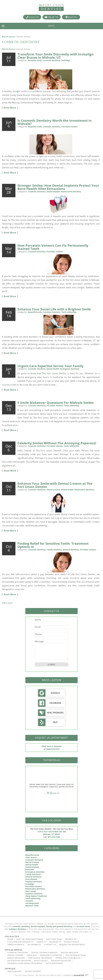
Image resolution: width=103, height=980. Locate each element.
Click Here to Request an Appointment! (52, 748)
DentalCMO (81, 975)
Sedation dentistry (34, 894)
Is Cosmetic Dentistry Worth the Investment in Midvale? (55, 122)
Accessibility (34, 945)
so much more (83, 926)
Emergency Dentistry (70, 369)
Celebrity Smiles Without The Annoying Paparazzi (57, 443)
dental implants (38, 926)
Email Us (51, 17)
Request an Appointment (72, 945)
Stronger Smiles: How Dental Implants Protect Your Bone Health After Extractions (58, 187)
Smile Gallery (14, 971)
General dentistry (71, 550)
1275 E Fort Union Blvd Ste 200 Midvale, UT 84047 (52, 833)
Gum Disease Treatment (40, 958)
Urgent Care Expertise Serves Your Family (50, 366)
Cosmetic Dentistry (18, 953)
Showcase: (10, 969)
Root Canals (41, 961)
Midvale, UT (71, 939)
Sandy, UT (42, 942)
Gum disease (31, 879)
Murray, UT (55, 942)
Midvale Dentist (8, 37)
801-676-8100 (54, 837)
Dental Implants (69, 953)
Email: (38, 627)
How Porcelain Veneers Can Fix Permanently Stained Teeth (53, 247)
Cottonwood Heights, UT (21, 942)
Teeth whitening (69, 312)
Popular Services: (14, 950)
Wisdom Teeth (32, 906)
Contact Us (50, 945)
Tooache (29, 901)
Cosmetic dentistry (52, 60)
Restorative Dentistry (19, 961)
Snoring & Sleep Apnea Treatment (25, 963)
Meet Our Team (54, 939)
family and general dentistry (59, 926)
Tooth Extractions (76, 955)
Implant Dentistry (34, 882)
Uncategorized (32, 903)
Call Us (32, 17)
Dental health (53, 369)
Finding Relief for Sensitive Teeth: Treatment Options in (53, 545)
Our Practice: (12, 936)
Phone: (38, 634)
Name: (38, 620)
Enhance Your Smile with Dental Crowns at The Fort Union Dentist (55, 485)
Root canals (31, 891)
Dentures (30, 869)
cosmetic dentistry (21, 926)
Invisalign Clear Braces (68, 958)
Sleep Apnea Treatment (36, 896)
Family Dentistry (54, 550)
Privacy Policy (72, 942)
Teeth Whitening (54, 963)
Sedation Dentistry (61, 961)
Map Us (71, 17)
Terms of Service (16, 945)
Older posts (7, 603)
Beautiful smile (35, 60)
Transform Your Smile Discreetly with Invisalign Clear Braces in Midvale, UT (56, 56)
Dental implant (53, 192)
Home (10, 939)
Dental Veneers (15, 955)
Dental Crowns (53, 490)
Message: (39, 641)
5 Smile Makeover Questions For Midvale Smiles (56, 403)
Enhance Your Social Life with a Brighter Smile (54, 309)
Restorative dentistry (71, 192)
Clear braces (31, 857)
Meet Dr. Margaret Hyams (30, 939)
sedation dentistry (17, 929)
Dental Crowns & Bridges (44, 953)
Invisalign (66, 60)
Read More (10, 108)
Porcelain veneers (69, 127)
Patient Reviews (33, 971)
